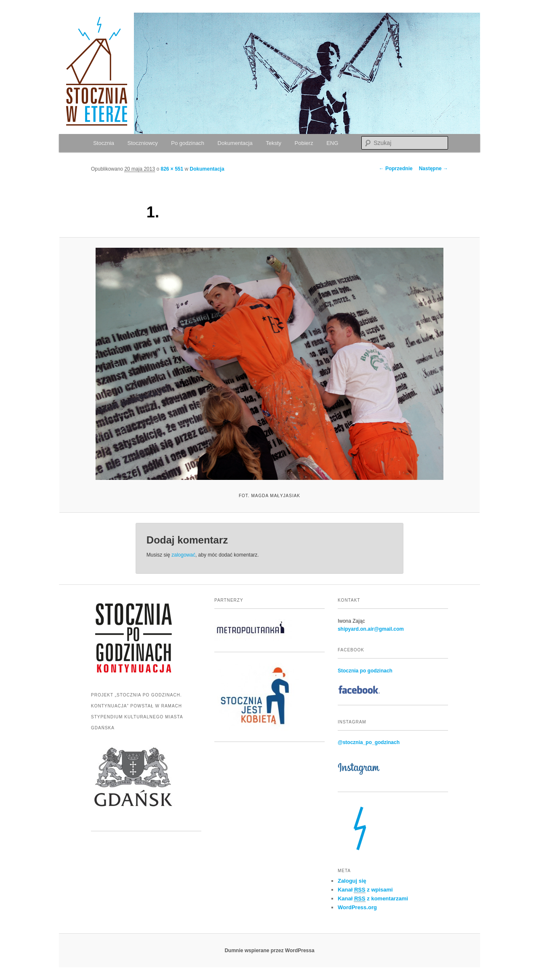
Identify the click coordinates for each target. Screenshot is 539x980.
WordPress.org (357, 907)
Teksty (274, 143)
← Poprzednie (396, 169)
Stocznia (104, 143)
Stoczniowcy (143, 143)
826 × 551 (172, 169)
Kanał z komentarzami (373, 899)
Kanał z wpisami (365, 890)
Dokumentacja (235, 143)
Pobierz (304, 143)
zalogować (183, 555)
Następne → (434, 169)
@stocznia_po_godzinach (369, 742)
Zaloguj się (352, 881)
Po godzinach (188, 143)
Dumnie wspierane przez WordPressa (269, 951)
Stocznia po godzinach (365, 671)
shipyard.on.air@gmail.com (371, 629)
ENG (332, 143)
